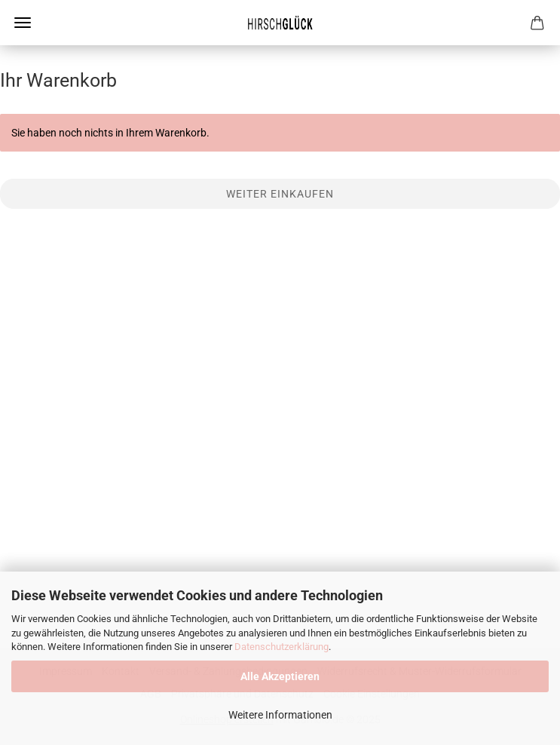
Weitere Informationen (280, 715)
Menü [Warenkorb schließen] (23, 23)
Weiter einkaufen (280, 194)
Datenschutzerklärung (282, 647)
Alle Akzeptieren (280, 676)
